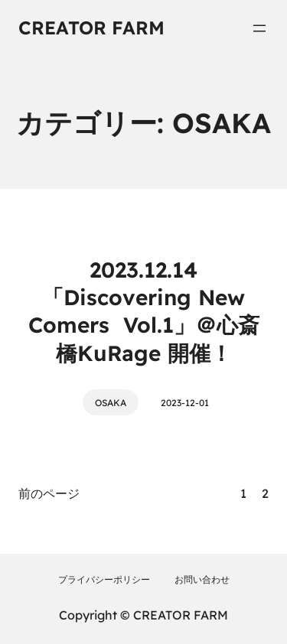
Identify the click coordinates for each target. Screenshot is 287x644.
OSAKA (111, 403)
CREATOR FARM (91, 28)
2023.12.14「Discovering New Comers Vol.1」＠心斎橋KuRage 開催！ (144, 311)
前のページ (49, 493)
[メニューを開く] (259, 28)
